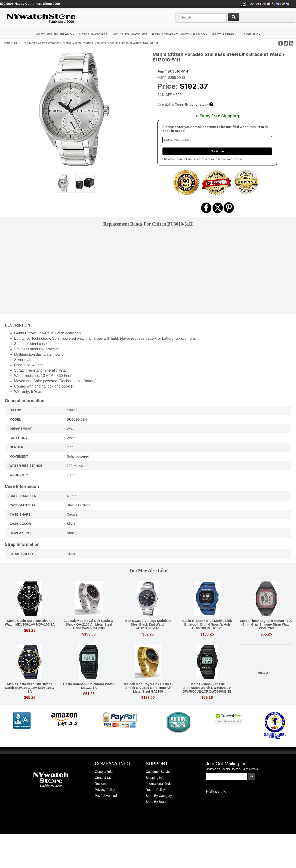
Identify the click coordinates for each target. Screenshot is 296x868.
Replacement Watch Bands (179, 34)
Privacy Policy (105, 790)
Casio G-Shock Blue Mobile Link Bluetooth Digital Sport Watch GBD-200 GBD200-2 (207, 624)
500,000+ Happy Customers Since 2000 (30, 4)
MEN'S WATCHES (93, 34)
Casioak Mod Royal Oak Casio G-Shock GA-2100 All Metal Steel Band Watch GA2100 (89, 624)
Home (7, 43)
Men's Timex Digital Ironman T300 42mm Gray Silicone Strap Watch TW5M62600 (266, 624)
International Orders (160, 784)
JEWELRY (250, 34)
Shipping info (155, 778)
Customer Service (159, 772)
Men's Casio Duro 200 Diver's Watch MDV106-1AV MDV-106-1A (30, 623)
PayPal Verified (106, 796)
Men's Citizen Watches (44, 43)
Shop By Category (159, 796)
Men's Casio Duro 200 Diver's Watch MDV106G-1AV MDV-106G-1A (30, 688)
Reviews (101, 784)
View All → (266, 673)
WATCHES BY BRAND (54, 34)
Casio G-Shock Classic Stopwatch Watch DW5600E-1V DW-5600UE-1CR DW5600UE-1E (207, 688)
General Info (104, 772)
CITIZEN (20, 43)
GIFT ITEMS (223, 34)
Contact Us (103, 778)
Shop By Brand (157, 802)
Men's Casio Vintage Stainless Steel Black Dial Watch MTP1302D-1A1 (148, 624)
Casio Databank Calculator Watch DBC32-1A (89, 686)
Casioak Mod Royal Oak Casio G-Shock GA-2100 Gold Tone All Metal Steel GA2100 (148, 688)
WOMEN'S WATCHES (130, 34)
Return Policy (155, 790)
